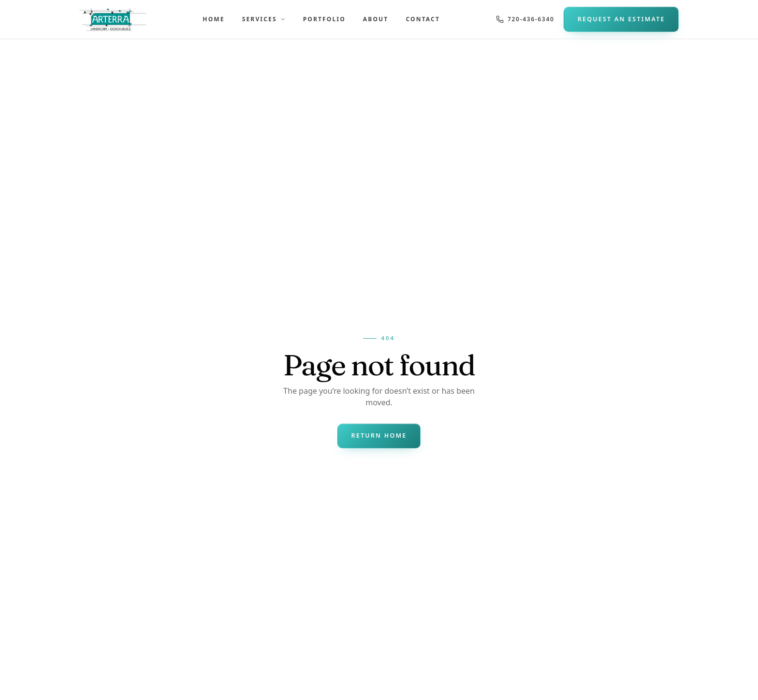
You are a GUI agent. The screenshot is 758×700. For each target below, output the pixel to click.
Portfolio (324, 19)
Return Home (379, 436)
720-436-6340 (525, 19)
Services (264, 19)
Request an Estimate (621, 19)
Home (213, 19)
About (376, 19)
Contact (423, 19)
